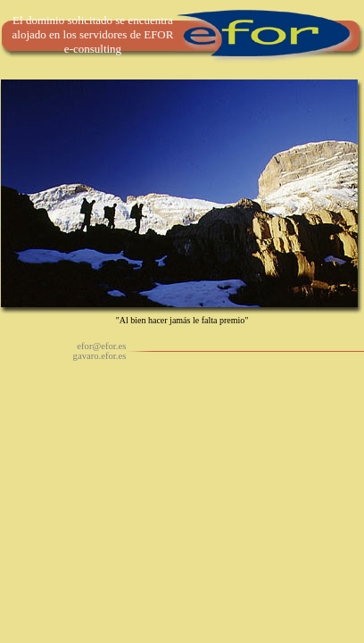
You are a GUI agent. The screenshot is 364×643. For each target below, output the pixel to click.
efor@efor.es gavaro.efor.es (100, 351)
